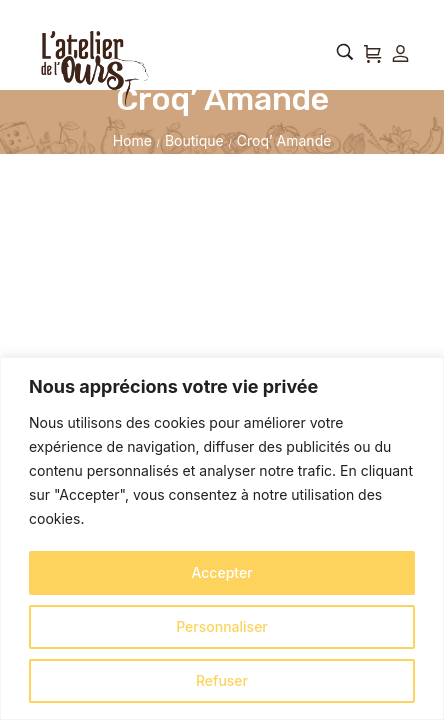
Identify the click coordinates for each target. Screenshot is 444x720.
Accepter (221, 572)
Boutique (194, 140)
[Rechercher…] (345, 52)
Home (132, 140)
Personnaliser (222, 626)
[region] (222, 538)
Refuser (222, 680)
